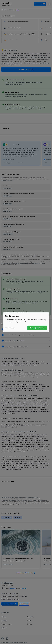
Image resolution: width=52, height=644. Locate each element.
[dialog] (26, 322)
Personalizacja (10, 328)
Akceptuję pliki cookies (37, 328)
